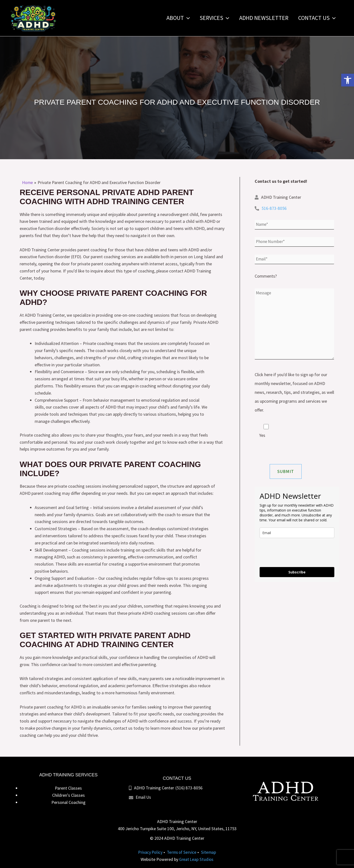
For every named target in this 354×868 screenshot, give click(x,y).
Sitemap (210, 852)
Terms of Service (182, 852)
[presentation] (297, 555)
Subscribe (297, 575)
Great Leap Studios (196, 859)
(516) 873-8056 (189, 788)
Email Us (144, 797)
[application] (180, 18)
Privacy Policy (150, 852)
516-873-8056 (274, 208)
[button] (348, 80)
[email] (297, 536)
